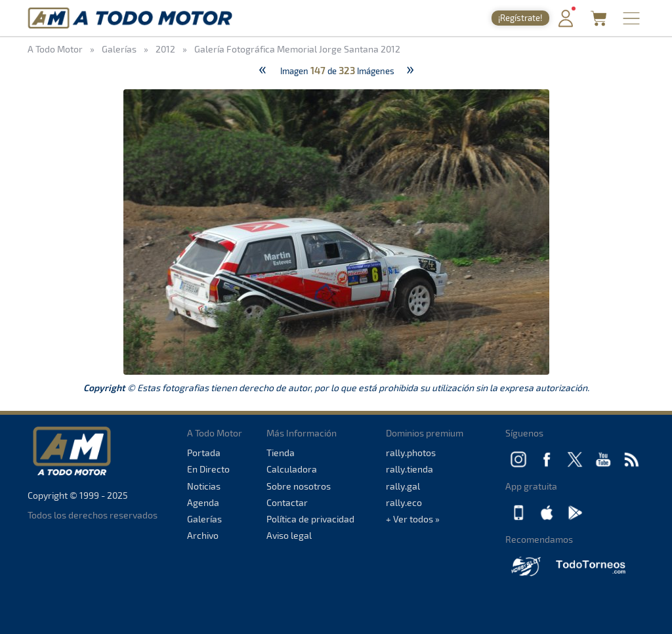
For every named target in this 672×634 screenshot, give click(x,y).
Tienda (281, 453)
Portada (204, 453)
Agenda (203, 502)
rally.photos (411, 453)
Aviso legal (289, 535)
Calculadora (292, 469)
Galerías (204, 519)
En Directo (208, 469)
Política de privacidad (310, 519)
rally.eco (404, 502)
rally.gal (403, 486)
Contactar (287, 502)
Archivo (203, 535)
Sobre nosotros (299, 486)
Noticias (204, 486)
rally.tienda (409, 469)
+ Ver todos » (413, 519)
